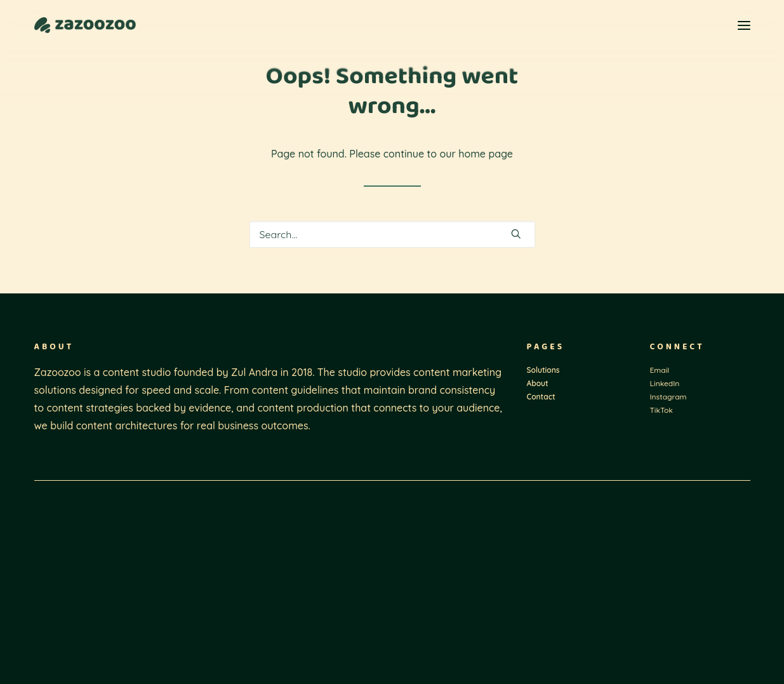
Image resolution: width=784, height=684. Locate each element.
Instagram (668, 397)
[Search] (392, 234)
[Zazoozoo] (85, 25)
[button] (744, 25)
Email (660, 370)
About (538, 383)
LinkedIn (665, 383)
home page (486, 154)
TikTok (661, 410)
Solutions (543, 370)
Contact (541, 397)
